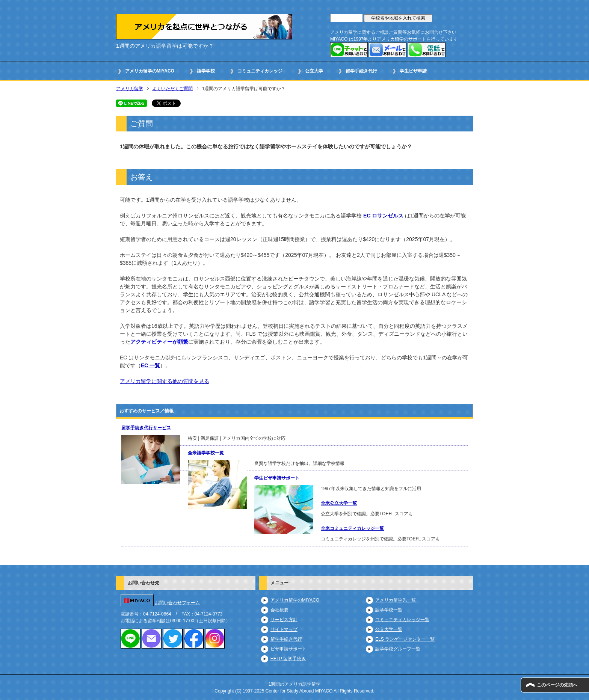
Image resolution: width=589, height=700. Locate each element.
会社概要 (279, 610)
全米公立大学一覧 (339, 503)
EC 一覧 (150, 365)
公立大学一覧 (389, 629)
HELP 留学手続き (288, 659)
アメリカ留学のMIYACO (150, 71)
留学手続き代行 (361, 71)
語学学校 (206, 71)
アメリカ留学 (130, 89)
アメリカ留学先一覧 (396, 600)
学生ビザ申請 (413, 71)
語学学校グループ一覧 (398, 649)
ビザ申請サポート (288, 649)
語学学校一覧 (389, 610)
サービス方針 (284, 620)
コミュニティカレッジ (260, 71)
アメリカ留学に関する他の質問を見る (165, 381)
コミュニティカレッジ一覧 (402, 620)
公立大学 (314, 71)
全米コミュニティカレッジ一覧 (352, 528)
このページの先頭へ (557, 685)
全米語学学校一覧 (206, 453)
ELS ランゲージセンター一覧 (405, 639)
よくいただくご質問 (172, 89)
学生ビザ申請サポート (277, 478)
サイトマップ (284, 629)
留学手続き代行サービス (146, 428)
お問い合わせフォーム (177, 603)
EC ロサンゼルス (383, 216)
